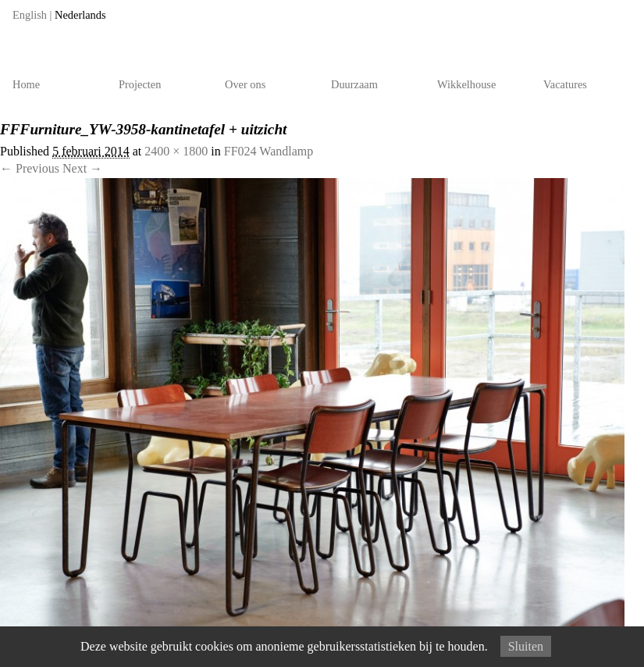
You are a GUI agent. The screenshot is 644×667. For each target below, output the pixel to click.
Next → (82, 168)
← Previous (30, 168)
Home (26, 84)
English (30, 15)
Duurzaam (354, 84)
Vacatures (565, 84)
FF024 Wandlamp (269, 151)
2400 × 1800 (176, 151)
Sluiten (526, 646)
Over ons (245, 84)
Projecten (140, 84)
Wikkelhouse (466, 84)
